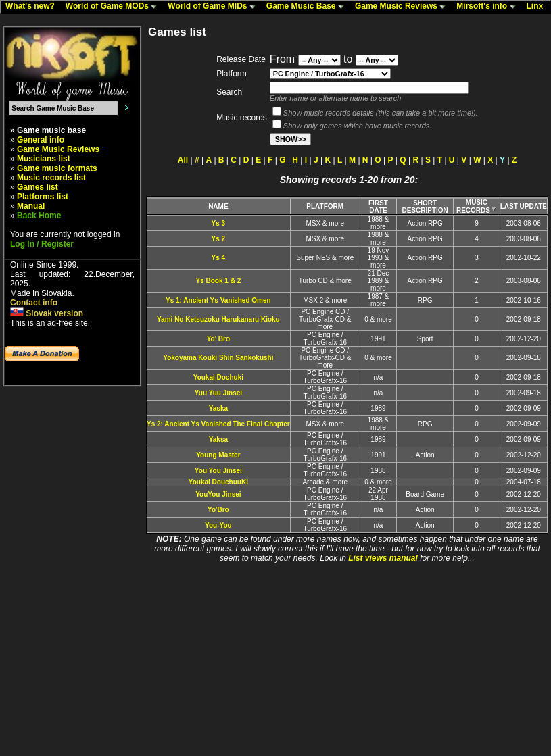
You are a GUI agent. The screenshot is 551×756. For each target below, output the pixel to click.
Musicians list (44, 159)
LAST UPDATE (524, 206)
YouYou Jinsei (218, 494)
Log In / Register (42, 244)
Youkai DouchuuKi (218, 482)
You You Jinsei (218, 471)
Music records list (51, 178)
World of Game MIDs (214, 7)
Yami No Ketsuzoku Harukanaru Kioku (218, 319)
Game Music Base (308, 7)
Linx (538, 7)
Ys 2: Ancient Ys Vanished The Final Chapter (218, 424)
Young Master (218, 455)
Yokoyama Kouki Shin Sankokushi (218, 358)
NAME (218, 206)
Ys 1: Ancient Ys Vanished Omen (218, 300)
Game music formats (57, 168)
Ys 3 (219, 223)
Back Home (39, 216)
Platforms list (43, 197)
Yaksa (218, 439)
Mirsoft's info (489, 7)
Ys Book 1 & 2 (219, 281)
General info (41, 140)
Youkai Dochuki (218, 377)
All (183, 160)
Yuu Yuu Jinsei (218, 393)
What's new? (33, 7)
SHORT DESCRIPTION (425, 207)
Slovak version (47, 313)
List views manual (383, 558)
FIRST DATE (378, 207)
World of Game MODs (114, 7)
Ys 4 (219, 258)
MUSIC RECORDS (477, 206)
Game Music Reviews (403, 7)
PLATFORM (325, 206)
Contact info (34, 303)
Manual (31, 206)
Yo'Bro (218, 510)
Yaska (218, 408)
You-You (218, 525)
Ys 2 (219, 239)
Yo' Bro (218, 339)
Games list (38, 187)
